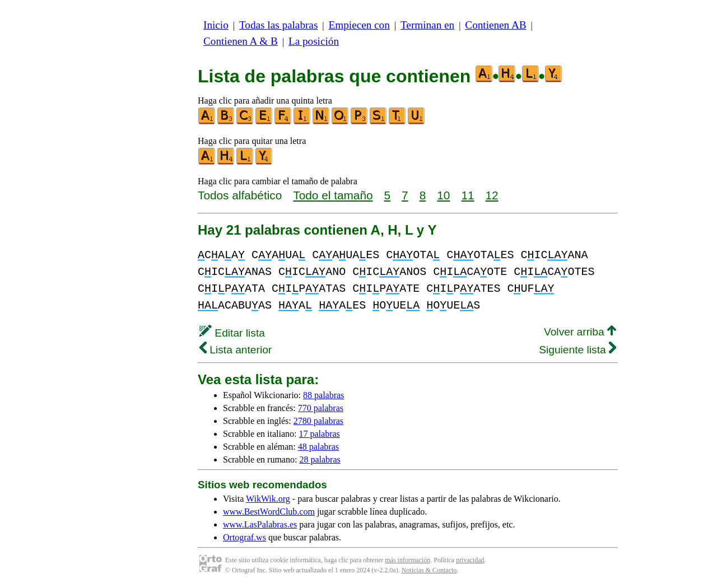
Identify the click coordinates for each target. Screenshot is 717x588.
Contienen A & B (241, 41)
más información (408, 560)
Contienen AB (495, 25)
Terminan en (427, 25)
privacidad (470, 560)
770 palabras (321, 408)
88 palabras (323, 395)
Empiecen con (359, 25)
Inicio (216, 25)
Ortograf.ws (245, 537)
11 (467, 195)
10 (443, 195)
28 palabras (320, 459)
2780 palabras (318, 421)
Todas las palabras (278, 25)
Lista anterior (236, 350)
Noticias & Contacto (429, 570)
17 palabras (320, 434)
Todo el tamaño (333, 195)
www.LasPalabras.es (260, 524)
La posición (314, 41)
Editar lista (232, 333)
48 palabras (318, 447)
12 (492, 195)
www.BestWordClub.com (269, 512)
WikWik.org (268, 499)
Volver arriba (580, 332)
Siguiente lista (578, 350)
